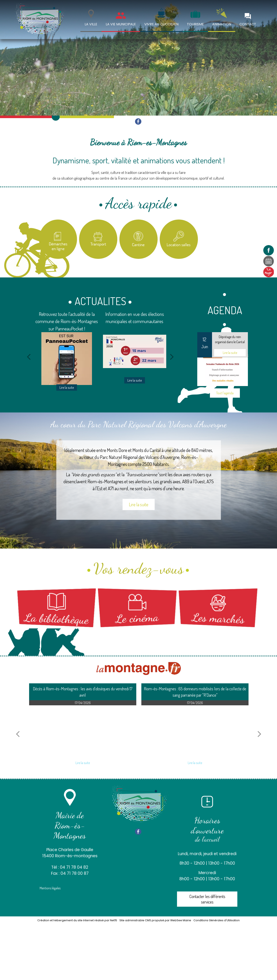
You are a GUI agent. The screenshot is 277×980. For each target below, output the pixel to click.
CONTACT (248, 24)
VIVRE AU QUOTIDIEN (161, 24)
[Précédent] (29, 357)
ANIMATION (222, 24)
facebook (138, 121)
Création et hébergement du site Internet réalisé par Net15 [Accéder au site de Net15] (77, 920)
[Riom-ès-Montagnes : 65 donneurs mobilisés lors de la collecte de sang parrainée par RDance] (195, 732)
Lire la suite (139, 504)
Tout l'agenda (225, 393)
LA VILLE (91, 24)
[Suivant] (172, 357)
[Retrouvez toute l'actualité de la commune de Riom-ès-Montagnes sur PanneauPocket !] (67, 359)
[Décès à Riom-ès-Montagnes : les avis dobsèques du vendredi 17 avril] (83, 732)
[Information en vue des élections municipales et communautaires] (135, 351)
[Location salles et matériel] (179, 239)
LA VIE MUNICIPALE (121, 24)
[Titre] (58, 239)
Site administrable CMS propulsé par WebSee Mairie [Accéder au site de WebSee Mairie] (155, 920)
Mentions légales (50, 888)
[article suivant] (259, 734)
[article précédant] (18, 734)
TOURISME (195, 24)
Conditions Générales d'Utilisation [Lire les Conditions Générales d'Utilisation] (217, 920)
